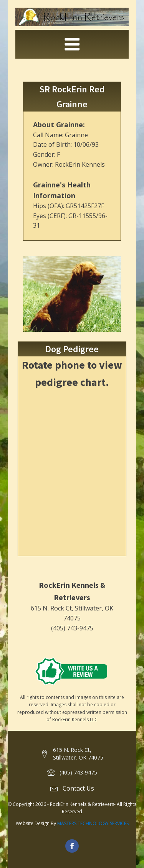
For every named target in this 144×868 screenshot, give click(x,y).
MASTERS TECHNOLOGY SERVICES (93, 823)
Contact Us (78, 788)
